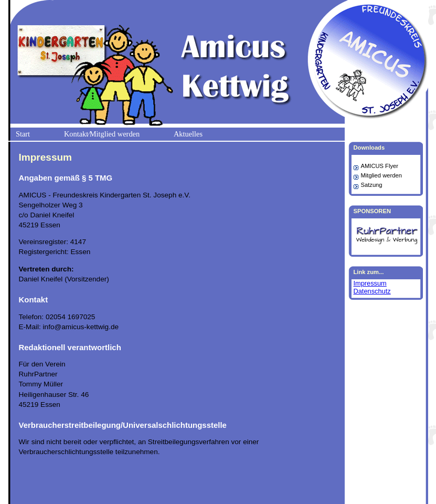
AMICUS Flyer (380, 166)
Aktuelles (188, 134)
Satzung (372, 185)
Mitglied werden (381, 175)
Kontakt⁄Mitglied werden (102, 134)
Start (23, 134)
